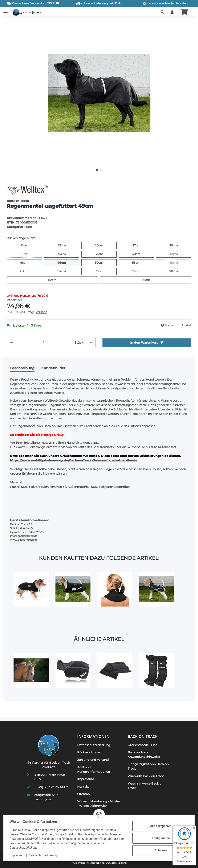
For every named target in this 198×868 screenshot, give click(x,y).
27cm (140, 245)
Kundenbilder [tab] (53, 368)
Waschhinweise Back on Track (146, 786)
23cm (66, 245)
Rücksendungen (89, 752)
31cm (28, 254)
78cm (178, 271)
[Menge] (44, 343)
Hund (28, 227)
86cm (150, 280)
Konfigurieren (160, 838)
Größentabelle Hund (143, 745)
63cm (29, 271)
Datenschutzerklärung (43, 855)
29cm (178, 245)
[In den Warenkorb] (10, 22)
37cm (103, 254)
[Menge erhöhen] (91, 343)
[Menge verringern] (12, 343)
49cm (66, 262)
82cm (56, 280)
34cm (66, 254)
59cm (178, 262)
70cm (103, 271)
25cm (103, 245)
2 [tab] (101, 170)
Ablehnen (160, 850)
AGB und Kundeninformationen (94, 769)
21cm (28, 245)
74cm (140, 271)
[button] (162, 12)
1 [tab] (97, 170)
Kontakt (83, 787)
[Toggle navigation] (5, 10)
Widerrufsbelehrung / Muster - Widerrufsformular (99, 804)
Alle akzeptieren (160, 826)
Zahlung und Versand (93, 760)
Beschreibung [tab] (22, 368)
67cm (66, 271)
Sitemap (83, 794)
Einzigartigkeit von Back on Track (148, 766)
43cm (178, 254)
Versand (41, 312)
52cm (103, 262)
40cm (140, 254)
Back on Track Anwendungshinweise (144, 755)
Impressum (18, 855)
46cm (29, 262)
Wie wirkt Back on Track (146, 776)
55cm (140, 262)
